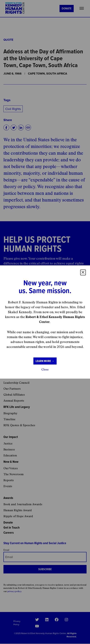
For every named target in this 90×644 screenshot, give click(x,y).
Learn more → (45, 361)
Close (45, 369)
